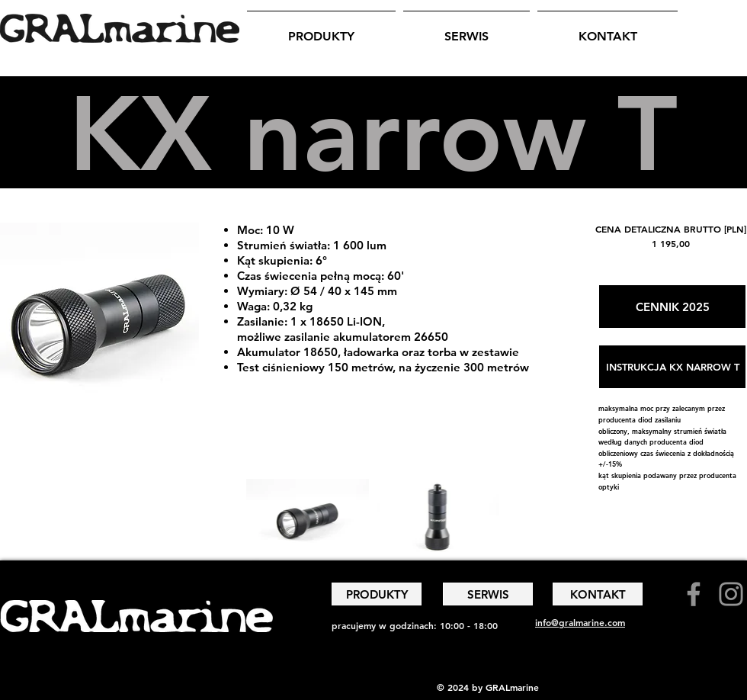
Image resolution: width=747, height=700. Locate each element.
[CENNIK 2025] (672, 307)
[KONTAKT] (598, 594)
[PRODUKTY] (377, 594)
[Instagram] (731, 594)
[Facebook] (694, 594)
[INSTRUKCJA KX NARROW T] (672, 367)
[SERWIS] (488, 594)
